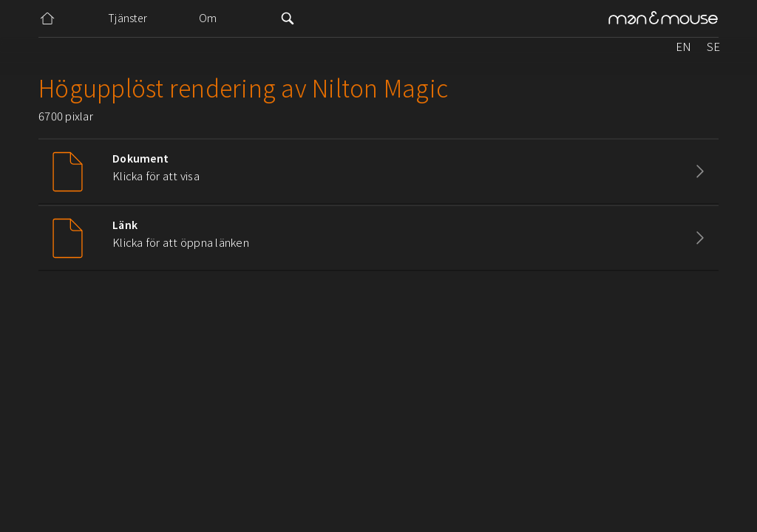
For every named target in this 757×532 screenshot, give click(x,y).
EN (683, 46)
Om (208, 18)
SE (713, 46)
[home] (663, 19)
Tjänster (128, 18)
